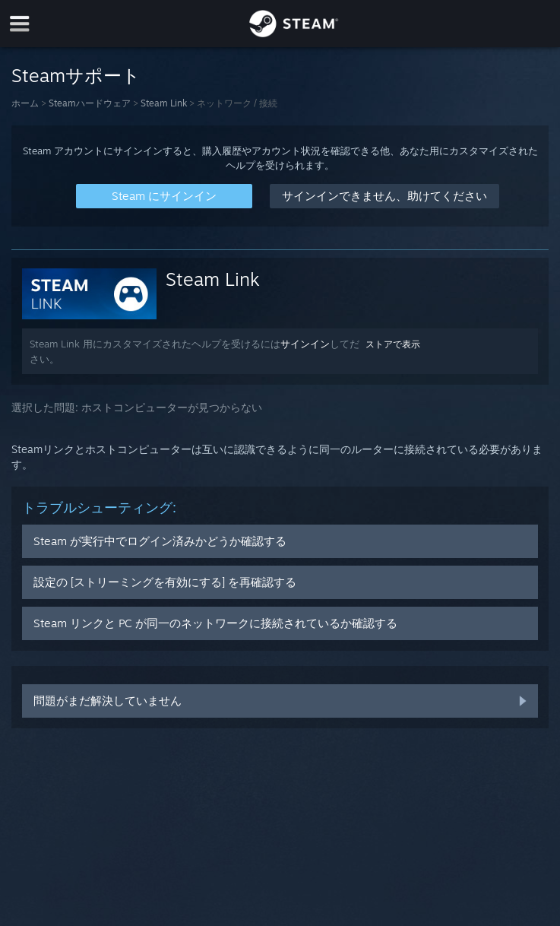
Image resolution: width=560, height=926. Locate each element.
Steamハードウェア (90, 103)
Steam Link (164, 103)
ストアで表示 (393, 344)
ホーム (25, 103)
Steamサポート (76, 75)
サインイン (305, 344)
